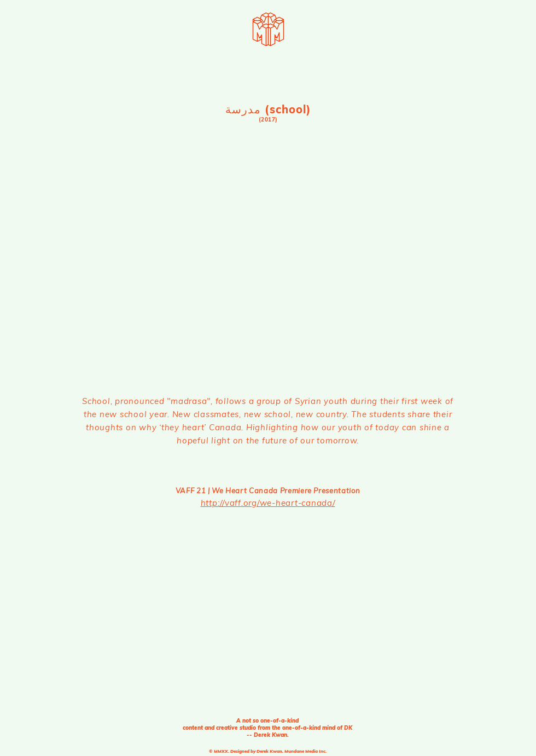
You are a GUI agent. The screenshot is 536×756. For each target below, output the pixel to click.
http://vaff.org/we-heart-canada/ (268, 503)
